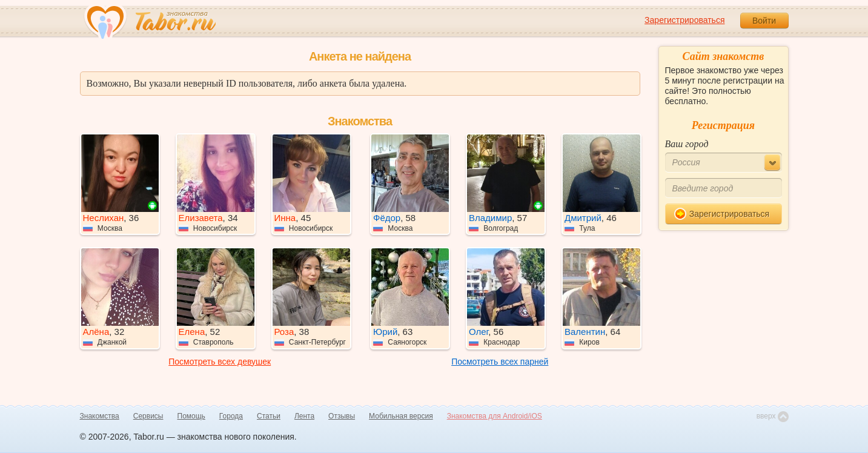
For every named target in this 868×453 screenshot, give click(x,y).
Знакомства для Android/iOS (495, 416)
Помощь (191, 416)
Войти (764, 21)
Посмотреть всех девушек (220, 362)
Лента (304, 416)
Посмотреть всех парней (500, 362)
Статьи (269, 416)
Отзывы (342, 416)
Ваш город (687, 144)
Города (231, 416)
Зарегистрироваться (684, 20)
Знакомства (100, 416)
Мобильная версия (401, 416)
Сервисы (148, 416)
